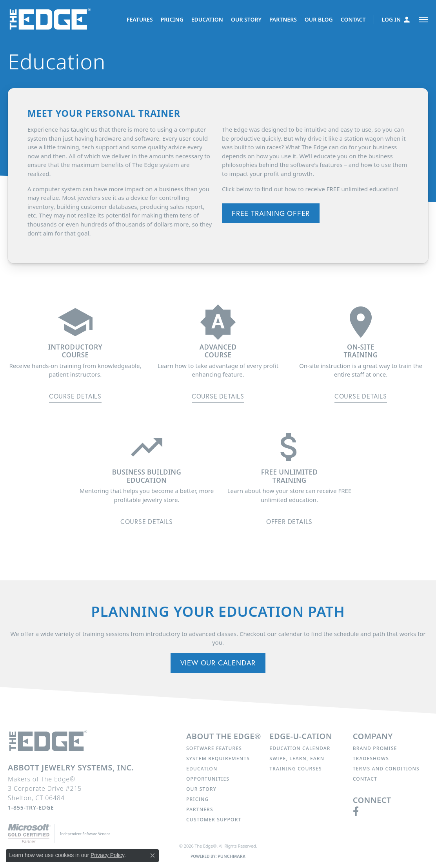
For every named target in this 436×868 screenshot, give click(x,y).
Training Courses (295, 769)
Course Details (75, 396)
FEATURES (140, 19)
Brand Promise (375, 748)
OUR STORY (246, 19)
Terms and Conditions (386, 769)
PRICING (172, 19)
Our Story (201, 789)
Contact (365, 779)
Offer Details (289, 521)
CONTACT (353, 19)
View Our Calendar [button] (218, 663)
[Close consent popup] (153, 855)
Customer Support (214, 820)
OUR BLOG (319, 19)
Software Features (214, 748)
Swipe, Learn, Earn (297, 758)
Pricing (197, 799)
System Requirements (218, 758)
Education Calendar (300, 748)
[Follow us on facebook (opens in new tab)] (356, 812)
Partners (200, 809)
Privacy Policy (107, 855)
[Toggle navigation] (423, 20)
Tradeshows (371, 758)
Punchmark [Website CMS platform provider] (232, 856)
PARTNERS (283, 19)
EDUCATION (207, 19)
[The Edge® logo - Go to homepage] (51, 20)
